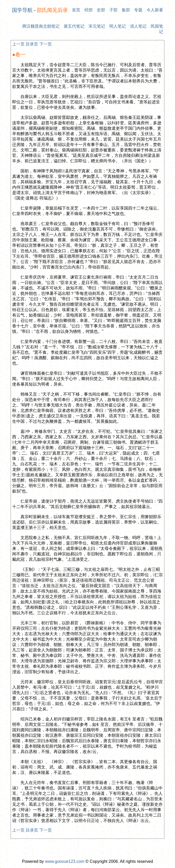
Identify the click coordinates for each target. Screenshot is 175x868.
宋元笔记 (97, 26)
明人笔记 (118, 26)
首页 (76, 10)
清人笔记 (138, 26)
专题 (138, 10)
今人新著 (155, 10)
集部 (126, 10)
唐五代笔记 (74, 26)
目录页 (32, 44)
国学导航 (22, 10)
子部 (113, 10)
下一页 (46, 44)
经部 (89, 10)
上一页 (18, 44)
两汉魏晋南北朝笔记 (41, 26)
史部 (101, 10)
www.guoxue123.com (65, 861)
